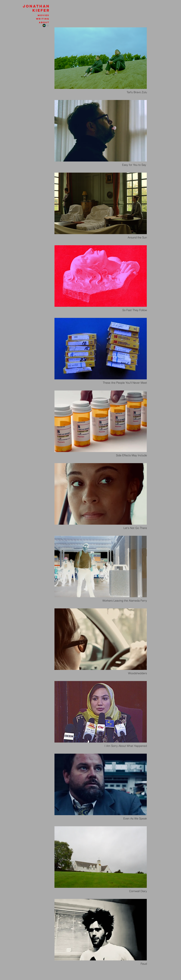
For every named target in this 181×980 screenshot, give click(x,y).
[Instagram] (48, 26)
